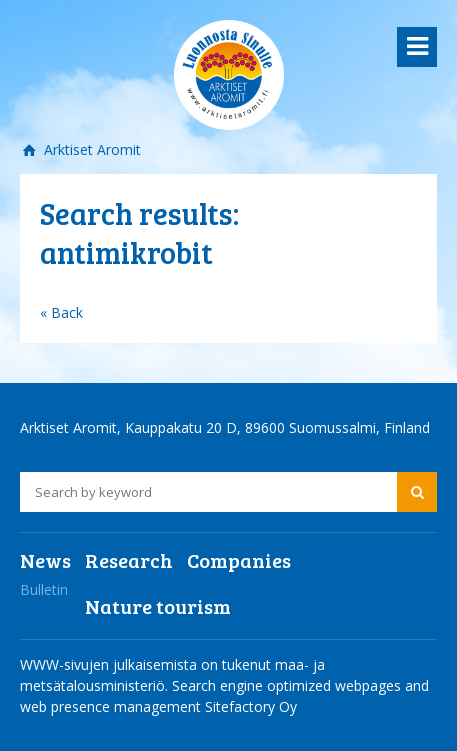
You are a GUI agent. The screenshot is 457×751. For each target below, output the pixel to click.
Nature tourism (158, 606)
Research (129, 560)
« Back (61, 312)
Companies (239, 560)
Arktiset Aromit (90, 149)
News (45, 560)
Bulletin (44, 589)
